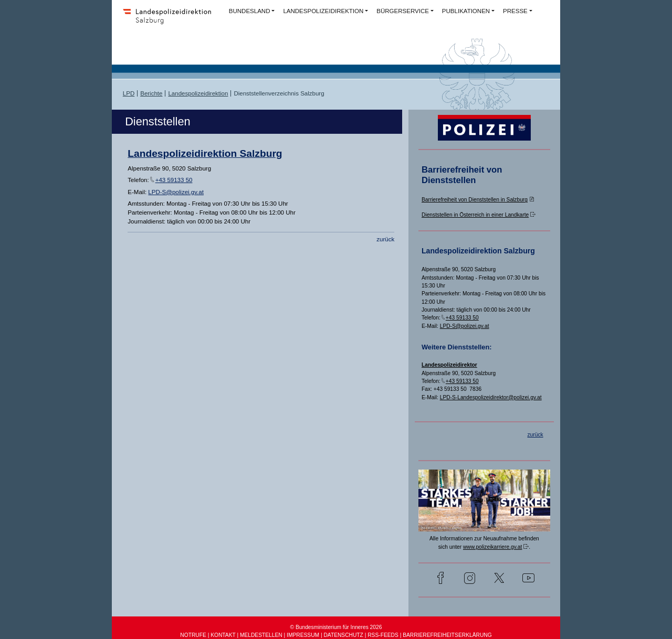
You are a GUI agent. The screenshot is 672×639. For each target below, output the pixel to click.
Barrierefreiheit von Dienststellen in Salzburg (475, 200)
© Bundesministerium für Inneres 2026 (336, 627)
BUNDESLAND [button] (250, 11)
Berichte (151, 93)
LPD (129, 93)
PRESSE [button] (515, 11)
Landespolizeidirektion (198, 93)
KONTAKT (223, 635)
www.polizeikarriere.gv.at (492, 547)
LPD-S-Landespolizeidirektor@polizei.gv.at (491, 397)
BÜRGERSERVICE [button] (403, 11)
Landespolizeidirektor (449, 365)
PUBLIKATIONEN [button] (466, 11)
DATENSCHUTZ (343, 635)
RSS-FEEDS (383, 635)
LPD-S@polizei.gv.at (176, 192)
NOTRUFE (193, 635)
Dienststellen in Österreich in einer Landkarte (475, 215)
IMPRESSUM (303, 635)
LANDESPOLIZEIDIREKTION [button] (323, 11)
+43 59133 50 (174, 180)
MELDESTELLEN (261, 635)
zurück (385, 239)
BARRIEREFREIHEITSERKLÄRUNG (447, 635)
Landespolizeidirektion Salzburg (205, 153)
